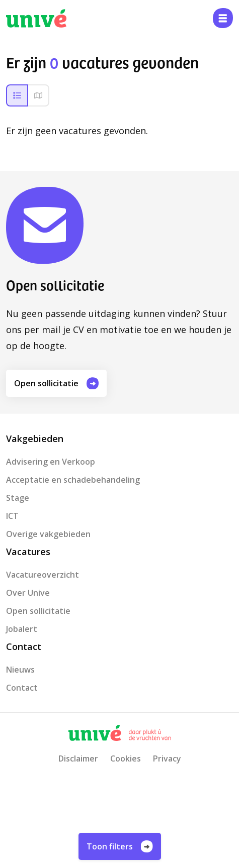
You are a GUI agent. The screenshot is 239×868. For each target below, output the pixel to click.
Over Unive (28, 593)
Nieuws (20, 670)
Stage (18, 498)
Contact (22, 688)
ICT (12, 516)
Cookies (126, 758)
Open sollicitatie (56, 383)
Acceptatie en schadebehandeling (73, 480)
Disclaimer (78, 758)
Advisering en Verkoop (51, 462)
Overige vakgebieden (48, 534)
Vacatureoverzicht (43, 575)
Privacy (167, 758)
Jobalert (22, 629)
